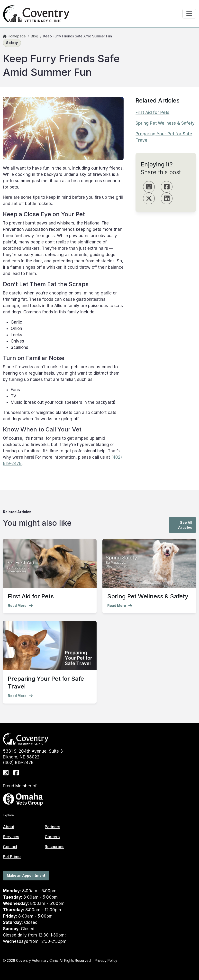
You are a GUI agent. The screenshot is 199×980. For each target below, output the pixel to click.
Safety (12, 43)
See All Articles (185, 525)
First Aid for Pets (152, 112)
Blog (35, 36)
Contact (10, 847)
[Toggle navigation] (189, 14)
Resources (54, 847)
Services (11, 837)
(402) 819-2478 (18, 763)
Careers (52, 837)
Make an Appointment (26, 875)
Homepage (14, 36)
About (9, 827)
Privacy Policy (106, 960)
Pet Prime (12, 857)
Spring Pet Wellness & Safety (165, 123)
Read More (20, 606)
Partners (52, 827)
